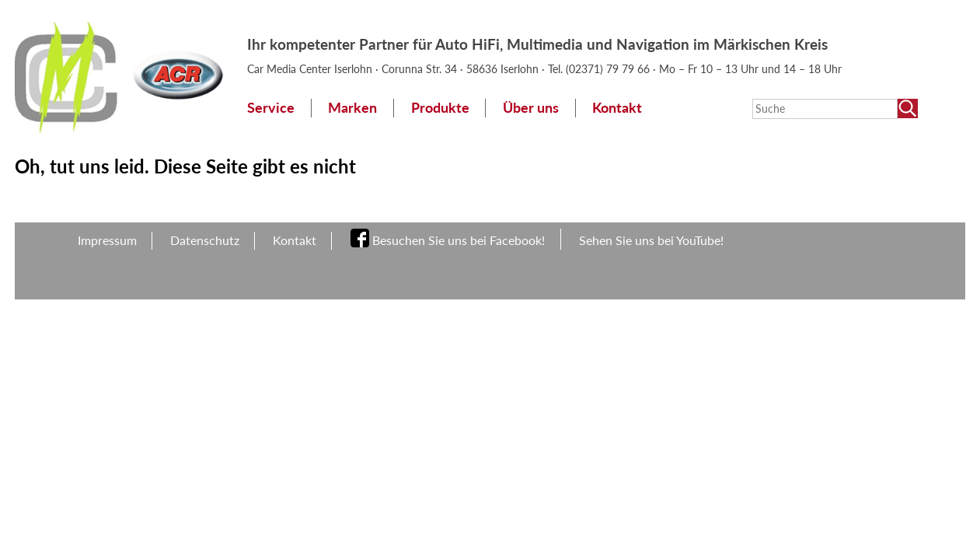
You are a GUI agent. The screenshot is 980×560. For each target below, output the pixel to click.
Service (271, 108)
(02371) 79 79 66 (609, 69)
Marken (352, 108)
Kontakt (617, 108)
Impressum (107, 240)
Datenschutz (205, 240)
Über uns (531, 108)
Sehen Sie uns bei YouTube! (651, 240)
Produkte (440, 108)
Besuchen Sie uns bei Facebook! (459, 240)
